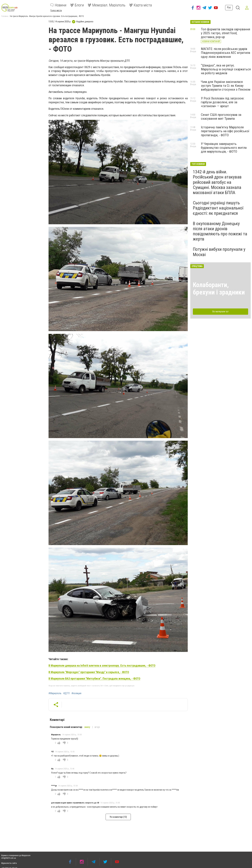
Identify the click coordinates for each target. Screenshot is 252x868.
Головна (5, 16)
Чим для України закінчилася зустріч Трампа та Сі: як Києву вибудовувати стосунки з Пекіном (226, 86)
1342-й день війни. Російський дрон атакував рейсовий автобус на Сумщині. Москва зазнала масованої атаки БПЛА (217, 182)
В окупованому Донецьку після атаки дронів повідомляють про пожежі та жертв (220, 231)
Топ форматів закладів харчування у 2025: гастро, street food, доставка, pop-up (225, 33)
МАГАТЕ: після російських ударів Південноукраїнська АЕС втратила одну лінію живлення (225, 53)
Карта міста (141, 5)
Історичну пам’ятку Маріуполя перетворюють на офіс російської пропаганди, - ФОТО (225, 131)
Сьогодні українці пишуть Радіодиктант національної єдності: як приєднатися (218, 208)
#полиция (76, 693)
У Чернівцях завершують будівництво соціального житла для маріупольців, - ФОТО (224, 148)
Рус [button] (229, 7)
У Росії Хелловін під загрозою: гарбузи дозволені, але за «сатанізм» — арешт (223, 102)
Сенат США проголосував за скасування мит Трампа (221, 117)
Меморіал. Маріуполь (107, 5)
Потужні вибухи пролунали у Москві (219, 252)
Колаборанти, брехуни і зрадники (219, 289)
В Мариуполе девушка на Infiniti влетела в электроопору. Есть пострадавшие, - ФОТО (102, 665)
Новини (58, 5)
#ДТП (66, 693)
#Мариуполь (55, 693)
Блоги (77, 5)
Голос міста (56, 10)
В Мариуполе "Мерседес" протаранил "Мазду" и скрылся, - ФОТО (89, 672)
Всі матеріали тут (221, 312)
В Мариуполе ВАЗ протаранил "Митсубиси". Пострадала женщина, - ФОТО (94, 679)
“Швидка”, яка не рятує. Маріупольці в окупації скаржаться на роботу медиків (226, 69)
